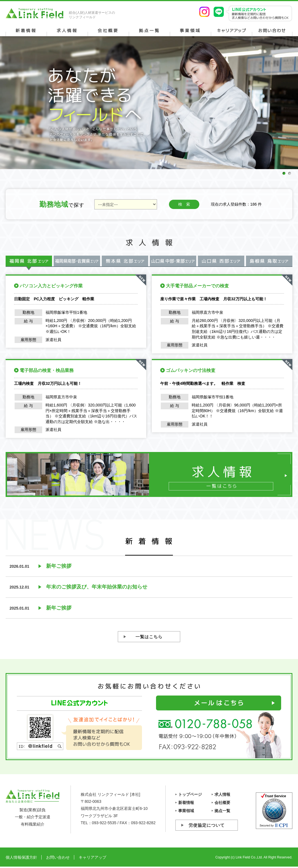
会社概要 (222, 803)
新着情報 (186, 803)
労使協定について (207, 825)
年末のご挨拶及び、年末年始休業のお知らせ (97, 587)
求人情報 (222, 794)
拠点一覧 (222, 811)
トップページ (190, 794)
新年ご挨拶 (59, 566)
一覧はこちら (149, 637)
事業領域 (186, 811)
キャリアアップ (92, 857)
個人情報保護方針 (21, 857)
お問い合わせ (58, 857)
